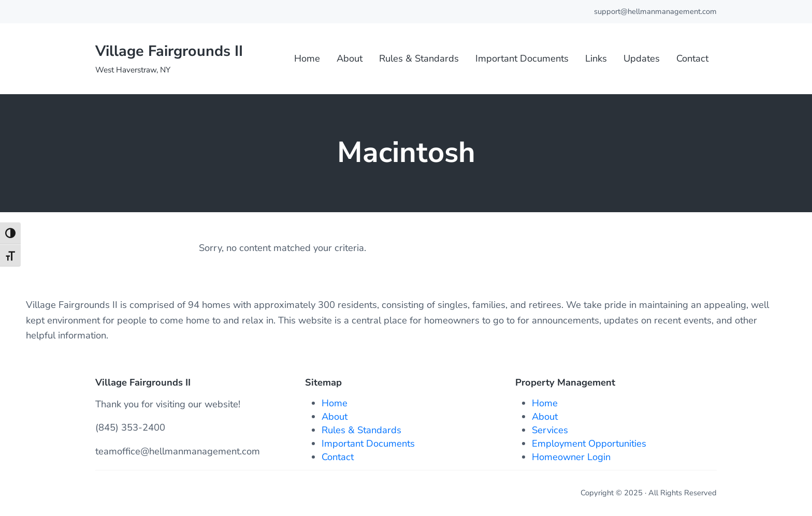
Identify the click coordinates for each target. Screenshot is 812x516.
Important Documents (368, 443)
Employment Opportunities (589, 443)
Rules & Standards (361, 430)
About (335, 416)
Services (550, 430)
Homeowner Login (571, 457)
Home (335, 403)
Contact (338, 457)
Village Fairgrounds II (169, 51)
